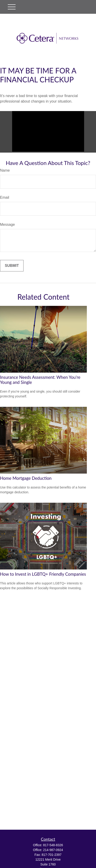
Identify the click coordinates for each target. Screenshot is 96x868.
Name (5, 170)
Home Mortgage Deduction (26, 478)
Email (5, 197)
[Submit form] (12, 266)
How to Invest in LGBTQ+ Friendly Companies (43, 574)
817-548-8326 (53, 845)
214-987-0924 (53, 850)
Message (7, 225)
